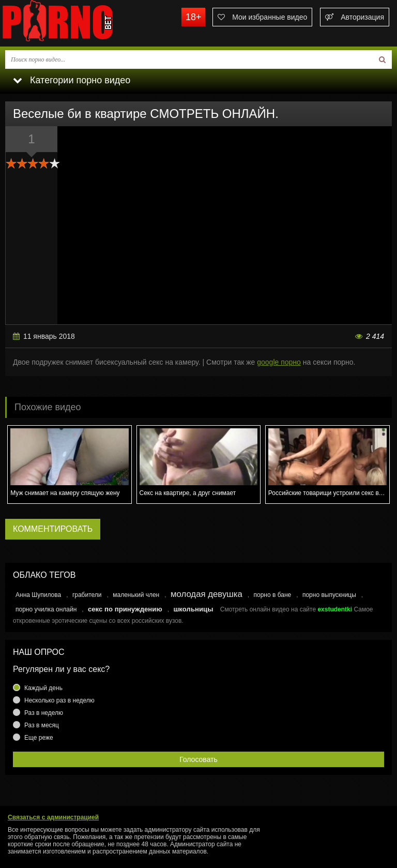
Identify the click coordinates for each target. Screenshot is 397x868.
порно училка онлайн (46, 609)
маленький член (136, 595)
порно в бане (272, 595)
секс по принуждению (125, 609)
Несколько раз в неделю (59, 700)
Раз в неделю (44, 713)
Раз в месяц (42, 725)
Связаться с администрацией (53, 817)
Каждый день (43, 688)
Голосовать (198, 759)
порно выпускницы (329, 595)
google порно (279, 362)
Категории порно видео (72, 80)
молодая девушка (207, 594)
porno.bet (78, 23)
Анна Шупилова (38, 595)
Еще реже (39, 738)
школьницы (193, 609)
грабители (87, 595)
